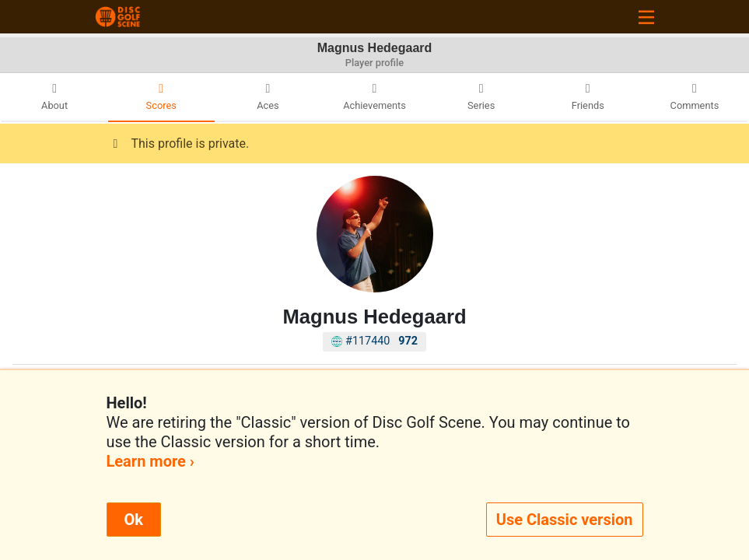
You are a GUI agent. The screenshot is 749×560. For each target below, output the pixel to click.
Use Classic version (565, 520)
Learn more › (150, 461)
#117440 (374, 341)
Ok (134, 520)
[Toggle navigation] (646, 17)
